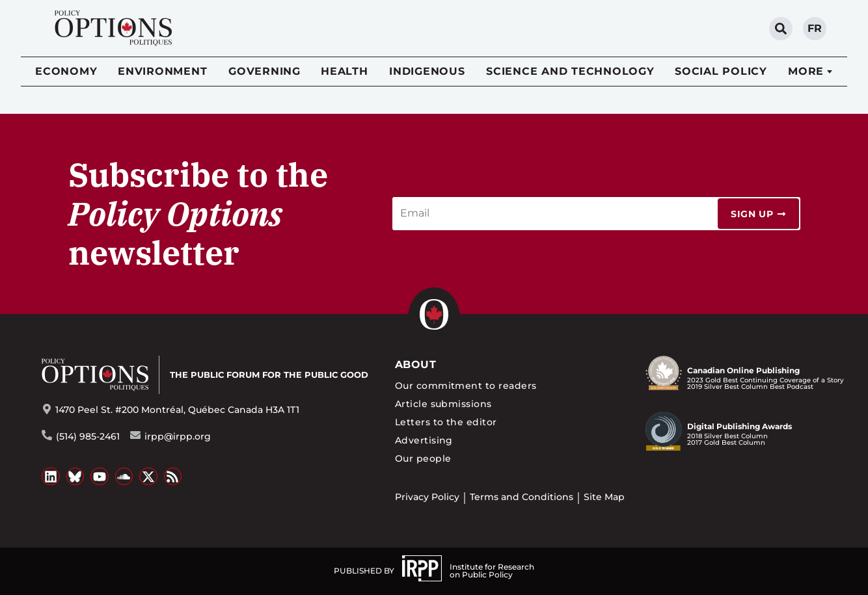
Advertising (424, 440)
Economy (66, 71)
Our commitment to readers (466, 386)
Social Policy (721, 71)
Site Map (604, 497)
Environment (162, 71)
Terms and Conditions (522, 497)
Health (345, 71)
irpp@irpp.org (178, 436)
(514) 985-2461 (88, 436)
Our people (423, 458)
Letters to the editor (446, 422)
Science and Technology (570, 71)
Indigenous (427, 71)
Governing (264, 71)
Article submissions (443, 404)
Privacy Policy (427, 497)
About (415, 364)
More (806, 71)
